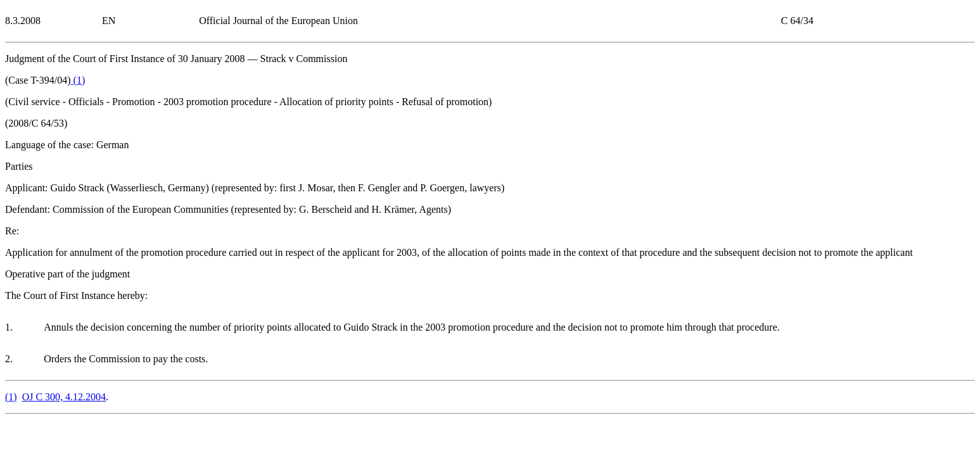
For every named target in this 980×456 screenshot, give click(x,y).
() (78, 80)
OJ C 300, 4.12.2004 (64, 397)
